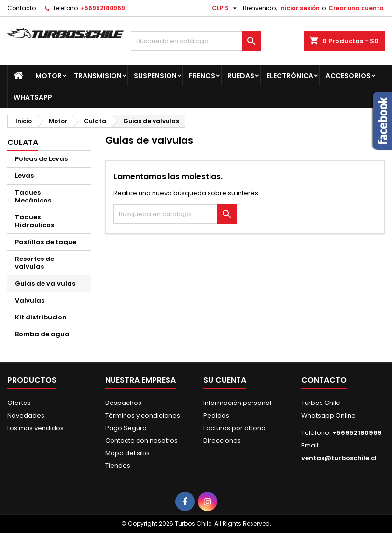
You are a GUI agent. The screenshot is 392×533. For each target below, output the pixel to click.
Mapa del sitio (127, 453)
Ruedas (241, 76)
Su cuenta (225, 380)
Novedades (26, 415)
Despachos (123, 403)
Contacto (21, 8)
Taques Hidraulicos (35, 221)
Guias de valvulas (45, 283)
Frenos (202, 76)
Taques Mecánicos (33, 196)
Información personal (237, 403)
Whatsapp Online (329, 415)
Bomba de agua (42, 334)
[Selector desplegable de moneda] (225, 8)
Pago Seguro (126, 428)
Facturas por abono (234, 428)
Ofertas (19, 403)
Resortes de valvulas (35, 263)
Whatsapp (33, 97)
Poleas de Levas (41, 159)
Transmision (98, 76)
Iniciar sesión (299, 8)
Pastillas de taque (46, 242)
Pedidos (216, 415)
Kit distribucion (41, 317)
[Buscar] (196, 41)
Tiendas (118, 466)
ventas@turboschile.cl (339, 458)
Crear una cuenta (356, 8)
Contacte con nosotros (141, 440)
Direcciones (222, 440)
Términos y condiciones (143, 415)
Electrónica (290, 76)
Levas (24, 176)
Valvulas (30, 300)
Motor (49, 76)
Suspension (155, 76)
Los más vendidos (35, 428)
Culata (23, 142)
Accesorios (348, 76)
